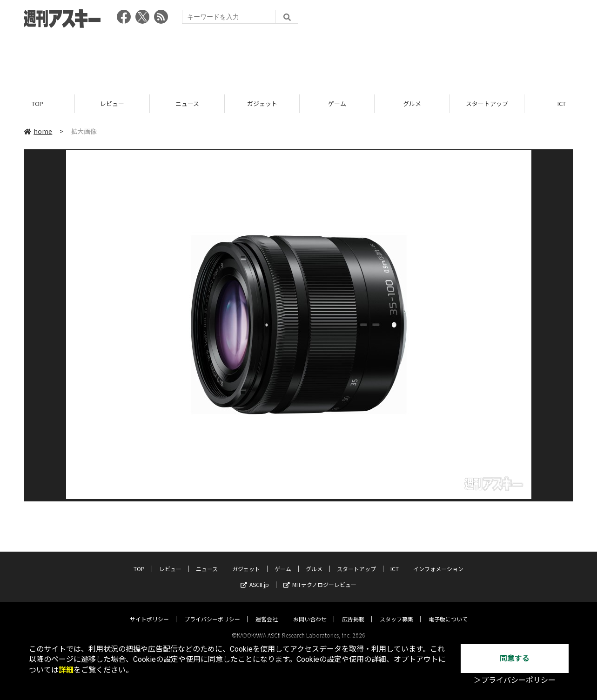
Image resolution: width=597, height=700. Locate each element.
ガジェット (262, 103)
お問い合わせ (310, 610)
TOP (37, 103)
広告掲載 (353, 610)
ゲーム (337, 103)
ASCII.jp (255, 576)
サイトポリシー (149, 610)
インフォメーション (438, 560)
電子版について (448, 610)
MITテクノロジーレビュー (320, 576)
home (38, 131)
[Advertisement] (299, 58)
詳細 (66, 670)
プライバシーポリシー (212, 610)
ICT (395, 560)
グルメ (412, 103)
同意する (515, 658)
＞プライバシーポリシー (515, 680)
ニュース (187, 103)
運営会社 (267, 610)
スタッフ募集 (396, 610)
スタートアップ (487, 103)
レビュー (112, 103)
